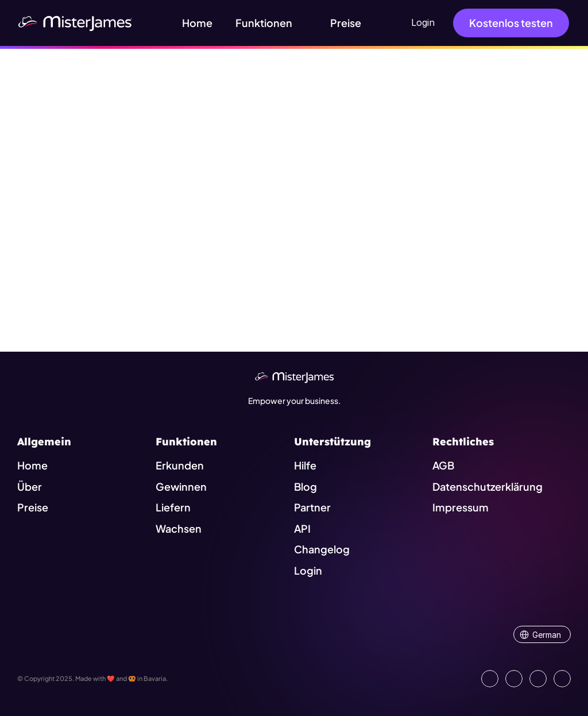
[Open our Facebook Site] (514, 679)
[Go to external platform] (562, 679)
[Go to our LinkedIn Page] (490, 679)
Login (423, 22)
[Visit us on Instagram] (538, 679)
